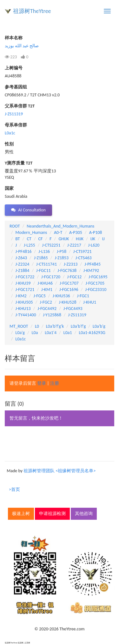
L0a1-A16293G (92, 333)
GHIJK (64, 239)
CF (41, 239)
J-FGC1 (83, 296)
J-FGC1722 (25, 277)
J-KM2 (21, 296)
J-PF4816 (24, 251)
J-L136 (44, 251)
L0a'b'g (99, 326)
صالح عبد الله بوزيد (22, 46)
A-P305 (76, 232)
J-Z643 (21, 258)
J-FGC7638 (67, 270)
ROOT (15, 226)
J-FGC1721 (25, 290)
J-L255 (30, 245)
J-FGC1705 (95, 283)
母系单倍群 (16, 125)
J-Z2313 (71, 264)
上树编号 (14, 68)
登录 (42, 383)
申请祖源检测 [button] (52, 514)
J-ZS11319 (14, 114)
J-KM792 (91, 270)
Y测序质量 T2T (19, 163)
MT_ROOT (19, 326)
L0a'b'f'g (78, 326)
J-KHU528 (68, 302)
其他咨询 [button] (84, 514)
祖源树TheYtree (32, 11)
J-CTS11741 (46, 264)
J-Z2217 (74, 245)
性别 (9, 144)
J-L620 (94, 245)
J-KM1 (47, 290)
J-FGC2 (46, 302)
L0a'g (20, 333)
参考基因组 (16, 87)
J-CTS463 (84, 258)
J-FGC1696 (69, 290)
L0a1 (68, 333)
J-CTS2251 (51, 245)
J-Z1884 (23, 270)
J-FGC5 (39, 296)
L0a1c (10, 133)
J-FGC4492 (47, 309)
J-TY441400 (26, 315)
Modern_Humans (31, 232)
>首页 (14, 489)
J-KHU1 (90, 302)
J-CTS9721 (83, 251)
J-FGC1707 (69, 283)
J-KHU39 (23, 283)
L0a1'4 (51, 333)
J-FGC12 (75, 277)
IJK (93, 239)
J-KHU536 (61, 296)
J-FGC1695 (98, 277)
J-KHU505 (24, 302)
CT (29, 239)
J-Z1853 (62, 258)
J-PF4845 (93, 264)
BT (18, 239)
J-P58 (62, 251)
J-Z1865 (41, 258)
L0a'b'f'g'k (55, 326)
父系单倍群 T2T (20, 106)
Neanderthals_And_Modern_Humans (60, 226)
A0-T (58, 232)
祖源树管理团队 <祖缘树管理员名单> (60, 471)
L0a (35, 333)
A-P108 (96, 232)
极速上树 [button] (21, 514)
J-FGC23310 (96, 290)
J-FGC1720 (51, 277)
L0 (37, 326)
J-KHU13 (23, 309)
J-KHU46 (45, 283)
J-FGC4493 (73, 309)
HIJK (80, 239)
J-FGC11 (43, 270)
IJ (103, 239)
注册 (55, 383)
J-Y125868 (52, 315)
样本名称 (14, 38)
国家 (9, 188)
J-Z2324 (23, 264)
